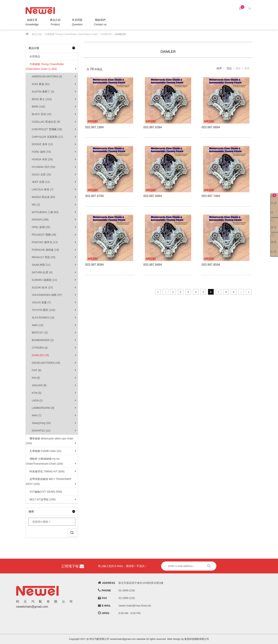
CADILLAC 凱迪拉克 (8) (46, 122)
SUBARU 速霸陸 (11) (44, 280)
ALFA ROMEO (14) (43, 318)
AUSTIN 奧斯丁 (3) (43, 92)
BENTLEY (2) (40, 333)
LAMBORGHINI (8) (43, 408)
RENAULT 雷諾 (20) (44, 257)
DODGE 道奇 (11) (42, 144)
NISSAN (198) (40, 220)
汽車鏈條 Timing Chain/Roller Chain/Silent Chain (71, 34)
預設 (229, 68)
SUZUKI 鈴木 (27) (42, 287)
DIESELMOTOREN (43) (46, 363)
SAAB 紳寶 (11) (41, 265)
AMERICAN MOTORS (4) (47, 76)
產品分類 (52, 48)
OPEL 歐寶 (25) (41, 227)
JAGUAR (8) (39, 385)
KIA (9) (36, 378)
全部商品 (33, 56)
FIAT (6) (36, 370)
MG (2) (36, 205)
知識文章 (32, 23)
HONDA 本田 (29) (42, 159)
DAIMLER (106, 34)
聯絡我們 (100, 23)
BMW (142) (38, 107)
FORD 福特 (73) (41, 152)
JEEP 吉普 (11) (41, 182)
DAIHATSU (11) (41, 431)
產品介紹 (55, 23)
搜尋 (52, 512)
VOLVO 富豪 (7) (41, 302)
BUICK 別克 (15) (42, 114)
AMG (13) (38, 325)
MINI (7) (37, 415)
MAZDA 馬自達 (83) (43, 197)
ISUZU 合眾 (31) (42, 174)
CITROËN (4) (40, 348)
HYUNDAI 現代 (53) (43, 167)
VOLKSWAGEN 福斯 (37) (47, 295)
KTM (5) (37, 393)
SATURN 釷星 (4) (42, 272)
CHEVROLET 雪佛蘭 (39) (47, 129)
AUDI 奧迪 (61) (41, 84)
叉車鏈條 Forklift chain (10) (43, 451)
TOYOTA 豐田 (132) (43, 310)
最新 (238, 68)
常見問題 (77, 23)
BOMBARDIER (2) (43, 340)
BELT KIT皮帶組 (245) (41, 499)
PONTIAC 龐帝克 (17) (45, 242)
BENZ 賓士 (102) (42, 99)
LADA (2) (37, 400)
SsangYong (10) (41, 423)
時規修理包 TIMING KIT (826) (45, 471)
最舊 (247, 68)
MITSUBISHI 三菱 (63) (45, 212)
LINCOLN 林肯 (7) (43, 189)
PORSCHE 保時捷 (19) (45, 250)
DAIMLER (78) (40, 355)
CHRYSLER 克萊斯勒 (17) (47, 137)
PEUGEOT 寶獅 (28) (44, 235)
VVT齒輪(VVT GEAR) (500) (44, 492)
